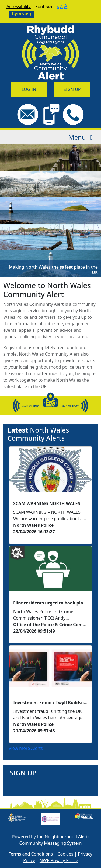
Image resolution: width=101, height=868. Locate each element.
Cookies (65, 854)
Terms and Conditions (31, 854)
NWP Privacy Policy (59, 860)
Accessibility (19, 6)
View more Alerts (26, 748)
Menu (82, 137)
